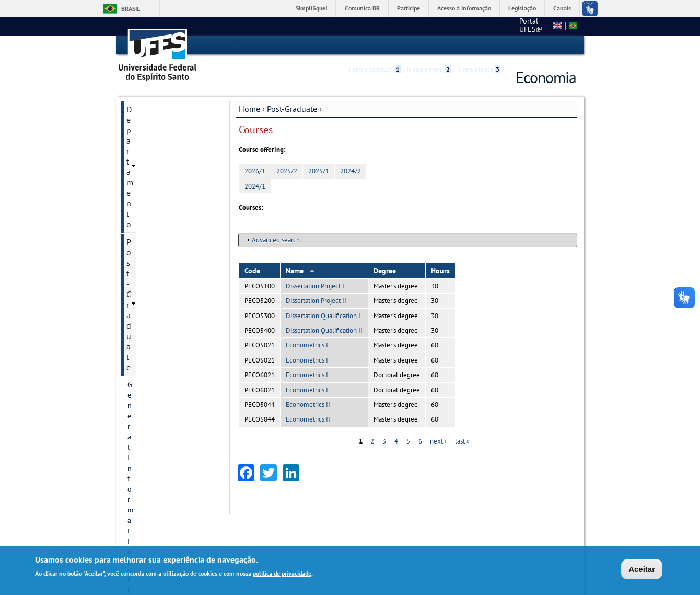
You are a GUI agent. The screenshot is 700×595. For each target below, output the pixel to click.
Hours (440, 270)
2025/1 (319, 171)
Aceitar (642, 569)
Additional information (164, 375)
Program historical (157, 161)
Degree (385, 270)
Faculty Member (153, 304)
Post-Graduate (292, 108)
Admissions (145, 286)
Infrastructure (149, 339)
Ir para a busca (479, 45)
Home (249, 108)
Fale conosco (525, 26)
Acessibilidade (514, 46)
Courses (140, 268)
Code (252, 270)
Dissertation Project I (315, 285)
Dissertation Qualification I (323, 315)
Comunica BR (362, 8)
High (526, 46)
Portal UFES (475, 26)
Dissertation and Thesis (165, 321)
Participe (409, 8)
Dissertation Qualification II (324, 330)
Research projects (155, 232)
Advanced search (276, 240)
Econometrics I (307, 345)
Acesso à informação (464, 8)
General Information (160, 144)
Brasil (131, 9)
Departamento (152, 109)
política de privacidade (282, 573)
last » (462, 441)
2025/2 (287, 171)
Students (142, 357)
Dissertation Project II (316, 301)
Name (301, 270)
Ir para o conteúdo (374, 45)
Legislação (522, 8)
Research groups (154, 250)
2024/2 (351, 171)
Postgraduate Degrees (162, 197)
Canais (562, 8)
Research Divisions (157, 215)
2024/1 (255, 186)
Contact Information (160, 179)
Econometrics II (308, 404)
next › (438, 441)
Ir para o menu (429, 45)
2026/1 (255, 171)
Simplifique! (312, 8)
